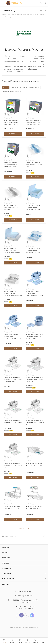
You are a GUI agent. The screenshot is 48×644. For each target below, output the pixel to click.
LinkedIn (32, 615)
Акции (5, 552)
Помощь (6, 584)
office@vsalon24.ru (26, 596)
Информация (8, 579)
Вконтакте (16, 615)
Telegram (27, 615)
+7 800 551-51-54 (25, 592)
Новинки (6, 558)
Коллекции (7, 568)
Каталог (5, 547)
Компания (7, 574)
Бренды (5, 563)
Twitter (21, 615)
